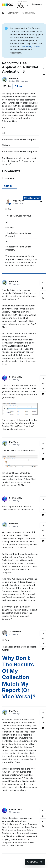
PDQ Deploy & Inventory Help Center (3, 13)
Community (13, 13)
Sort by (8, 186)
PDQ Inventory (28, 13)
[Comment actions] (41, 201)
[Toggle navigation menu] (44, 3)
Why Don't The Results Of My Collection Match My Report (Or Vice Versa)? (19, 677)
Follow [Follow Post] (18, 86)
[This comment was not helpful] (43, 293)
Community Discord (31, 47)
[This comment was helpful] (43, 283)
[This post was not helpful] (44, 75)
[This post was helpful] (44, 64)
